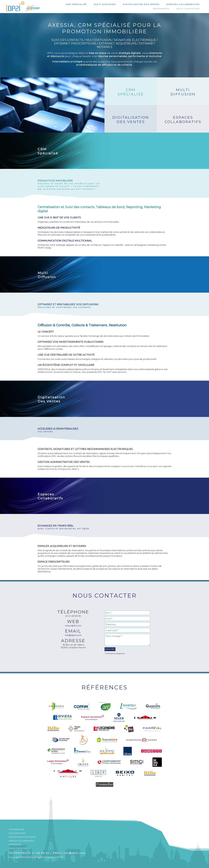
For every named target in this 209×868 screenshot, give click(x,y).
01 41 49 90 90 (73, 616)
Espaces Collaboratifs (183, 4)
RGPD (60, 857)
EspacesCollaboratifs (183, 120)
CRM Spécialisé (76, 4)
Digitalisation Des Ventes (141, 4)
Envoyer (110, 649)
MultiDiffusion (183, 92)
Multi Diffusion (105, 4)
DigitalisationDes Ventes (131, 120)
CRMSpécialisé (131, 92)
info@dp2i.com (73, 635)
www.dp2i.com (73, 626)
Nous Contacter (188, 9)
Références (161, 9)
